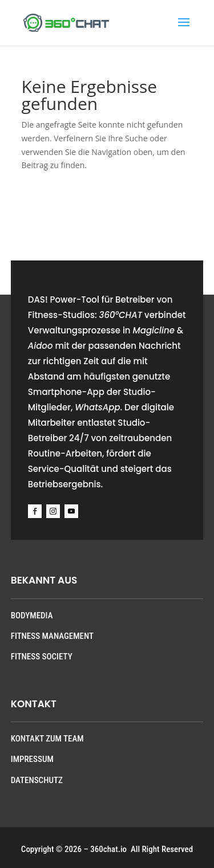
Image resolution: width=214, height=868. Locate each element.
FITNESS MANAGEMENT (52, 636)
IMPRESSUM (32, 759)
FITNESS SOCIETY (42, 657)
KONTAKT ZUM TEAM (47, 739)
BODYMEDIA (32, 616)
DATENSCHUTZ (37, 780)
